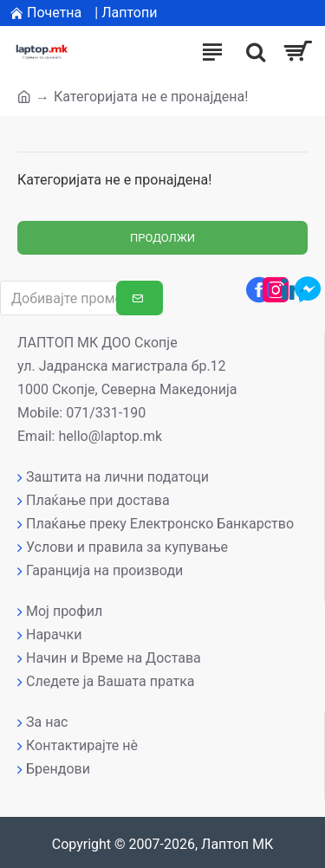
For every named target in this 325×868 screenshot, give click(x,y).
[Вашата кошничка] (297, 52)
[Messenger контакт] (308, 289)
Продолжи (162, 238)
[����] (251, 52)
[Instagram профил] (276, 289)
